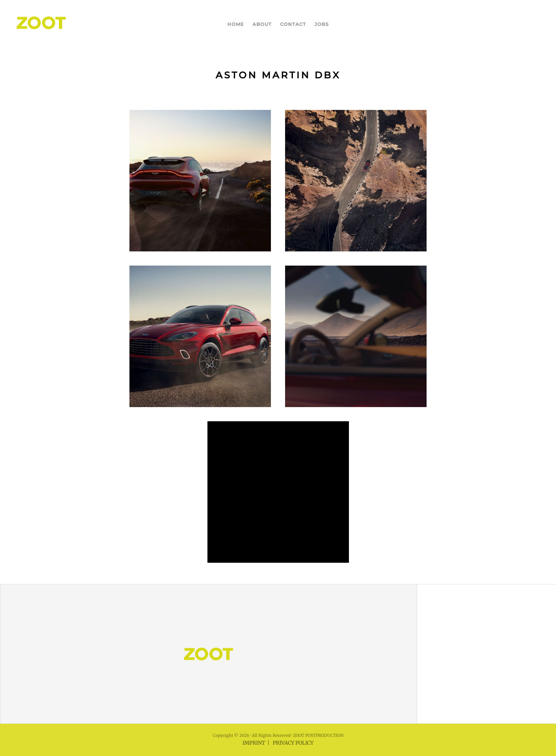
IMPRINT (254, 743)
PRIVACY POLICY (293, 743)
